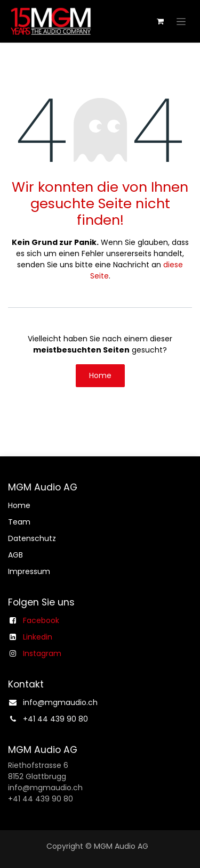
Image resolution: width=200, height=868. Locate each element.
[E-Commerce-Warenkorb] (160, 21)
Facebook (41, 620)
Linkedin (38, 637)
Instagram (42, 653)
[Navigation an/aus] (181, 21)
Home (100, 375)
